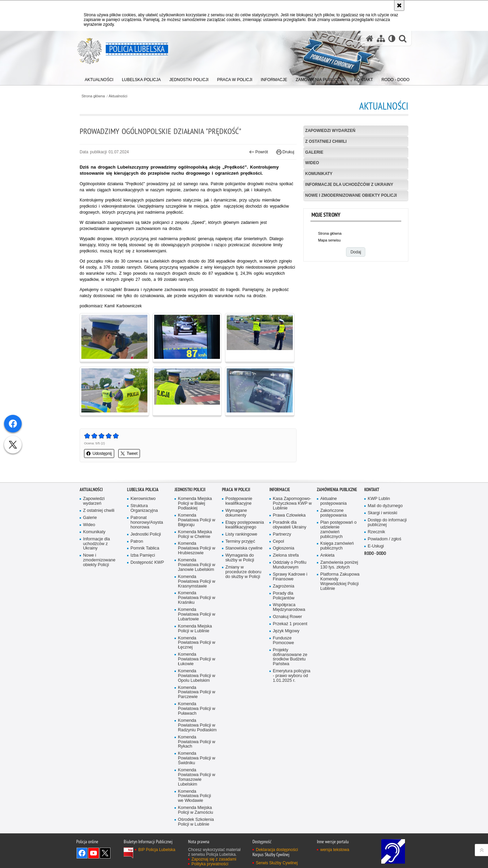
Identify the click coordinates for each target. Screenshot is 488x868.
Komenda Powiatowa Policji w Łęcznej (197, 643)
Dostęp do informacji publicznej (387, 523)
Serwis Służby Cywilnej (277, 863)
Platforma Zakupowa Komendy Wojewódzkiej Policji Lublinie (340, 582)
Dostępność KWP (147, 563)
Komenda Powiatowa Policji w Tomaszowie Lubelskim (197, 777)
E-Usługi (376, 546)
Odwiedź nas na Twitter (105, 853)
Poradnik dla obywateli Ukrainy (290, 525)
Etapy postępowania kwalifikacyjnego (245, 525)
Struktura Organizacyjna (144, 508)
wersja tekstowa (335, 850)
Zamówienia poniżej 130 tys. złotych (339, 565)
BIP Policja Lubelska (157, 850)
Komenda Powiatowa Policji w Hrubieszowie (197, 548)
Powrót (259, 152)
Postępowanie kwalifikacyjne (239, 501)
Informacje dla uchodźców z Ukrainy (349, 185)
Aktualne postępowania (333, 501)
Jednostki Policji (146, 534)
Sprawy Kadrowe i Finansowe (290, 577)
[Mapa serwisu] (381, 38)
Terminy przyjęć (240, 542)
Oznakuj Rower (287, 617)
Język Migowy (286, 631)
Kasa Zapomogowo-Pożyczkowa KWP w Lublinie (292, 504)
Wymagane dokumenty (236, 513)
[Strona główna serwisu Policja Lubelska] (370, 38)
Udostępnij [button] (99, 454)
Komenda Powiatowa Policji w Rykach (197, 742)
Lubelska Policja (143, 490)
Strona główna (93, 96)
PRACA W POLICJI (236, 490)
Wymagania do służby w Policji (240, 558)
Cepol (278, 542)
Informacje (280, 490)
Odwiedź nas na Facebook (82, 853)
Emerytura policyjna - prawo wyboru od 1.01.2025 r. (292, 676)
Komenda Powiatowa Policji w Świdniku (197, 758)
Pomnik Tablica (145, 548)
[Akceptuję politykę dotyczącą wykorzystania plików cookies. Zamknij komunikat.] (399, 5)
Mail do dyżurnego (385, 506)
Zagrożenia (283, 586)
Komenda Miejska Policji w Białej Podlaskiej (195, 504)
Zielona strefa (286, 555)
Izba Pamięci (143, 555)
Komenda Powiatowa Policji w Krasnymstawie (197, 582)
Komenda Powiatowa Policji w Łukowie (197, 659)
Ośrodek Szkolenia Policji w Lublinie (196, 822)
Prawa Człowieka (289, 515)
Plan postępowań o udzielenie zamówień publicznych (338, 530)
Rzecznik (376, 532)
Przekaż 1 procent (290, 624)
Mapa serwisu (330, 240)
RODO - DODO (375, 553)
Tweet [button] (129, 454)
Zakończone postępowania (333, 513)
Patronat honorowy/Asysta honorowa (147, 523)
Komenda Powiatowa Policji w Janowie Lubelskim (197, 565)
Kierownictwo (143, 499)
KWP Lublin (379, 499)
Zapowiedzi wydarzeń (330, 131)
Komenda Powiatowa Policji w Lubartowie (197, 614)
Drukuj (285, 152)
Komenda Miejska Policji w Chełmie (195, 534)
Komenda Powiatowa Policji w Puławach (197, 709)
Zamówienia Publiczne (337, 490)
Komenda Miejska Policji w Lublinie (195, 629)
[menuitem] (99, 78)
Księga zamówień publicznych (337, 546)
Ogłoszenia (283, 548)
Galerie (314, 152)
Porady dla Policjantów (284, 596)
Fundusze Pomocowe (283, 641)
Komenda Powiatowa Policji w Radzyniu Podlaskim (197, 725)
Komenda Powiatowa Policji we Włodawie (195, 796)
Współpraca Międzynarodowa (289, 607)
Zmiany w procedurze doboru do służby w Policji (243, 572)
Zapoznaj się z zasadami (214, 859)
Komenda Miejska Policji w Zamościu (196, 810)
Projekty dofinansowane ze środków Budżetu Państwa (290, 657)
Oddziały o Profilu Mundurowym (290, 565)
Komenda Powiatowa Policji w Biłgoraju (197, 520)
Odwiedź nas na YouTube (94, 853)
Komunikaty (319, 174)
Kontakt (372, 490)
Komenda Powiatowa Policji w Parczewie (197, 692)
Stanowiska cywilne (244, 548)
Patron (137, 542)
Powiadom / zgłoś (384, 539)
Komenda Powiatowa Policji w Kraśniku (197, 598)
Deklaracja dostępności (277, 850)
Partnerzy (282, 534)
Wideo (312, 163)
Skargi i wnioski (382, 513)
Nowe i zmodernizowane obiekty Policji (351, 195)
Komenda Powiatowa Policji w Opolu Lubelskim (197, 676)
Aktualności (118, 96)
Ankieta (327, 555)
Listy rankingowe (241, 534)
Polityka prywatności (210, 864)
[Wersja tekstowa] (392, 38)
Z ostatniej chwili (326, 141)
